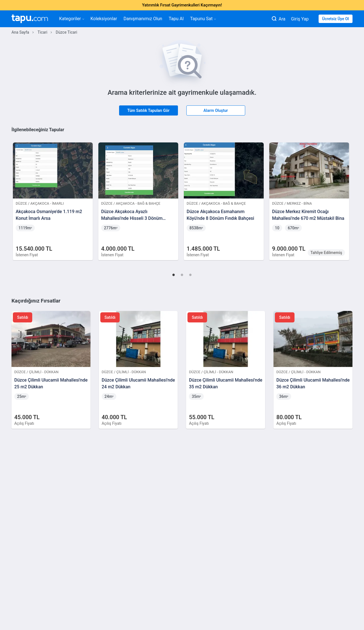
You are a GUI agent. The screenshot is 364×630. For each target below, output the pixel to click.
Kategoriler (72, 19)
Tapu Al (176, 19)
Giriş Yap (300, 19)
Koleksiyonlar (104, 19)
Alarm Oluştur (216, 110)
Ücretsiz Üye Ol (336, 19)
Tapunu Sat (203, 19)
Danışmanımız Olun (143, 19)
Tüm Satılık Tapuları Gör (148, 110)
